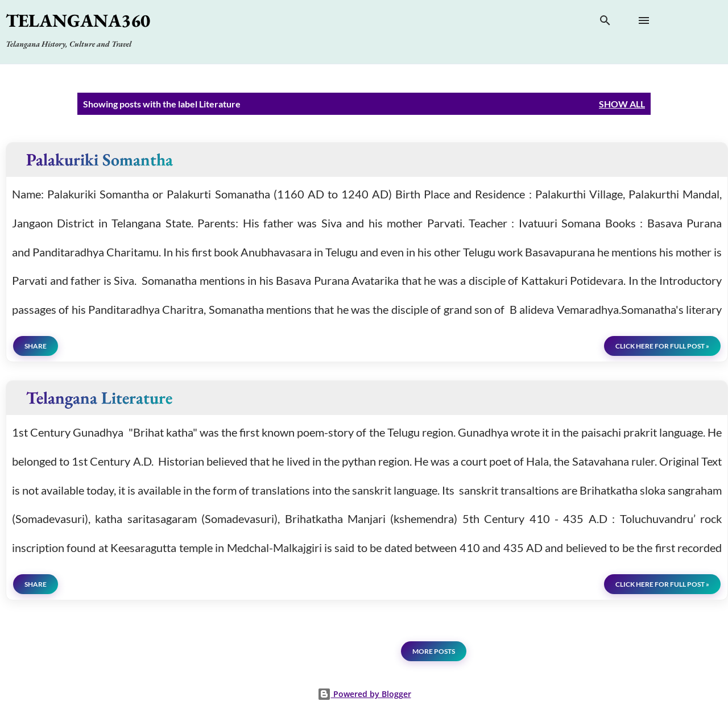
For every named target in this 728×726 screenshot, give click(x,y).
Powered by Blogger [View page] (364, 694)
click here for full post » (662, 346)
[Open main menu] (644, 20)
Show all (622, 104)
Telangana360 (78, 20)
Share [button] (36, 346)
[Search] (605, 23)
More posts (434, 651)
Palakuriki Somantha (100, 159)
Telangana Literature (99, 398)
